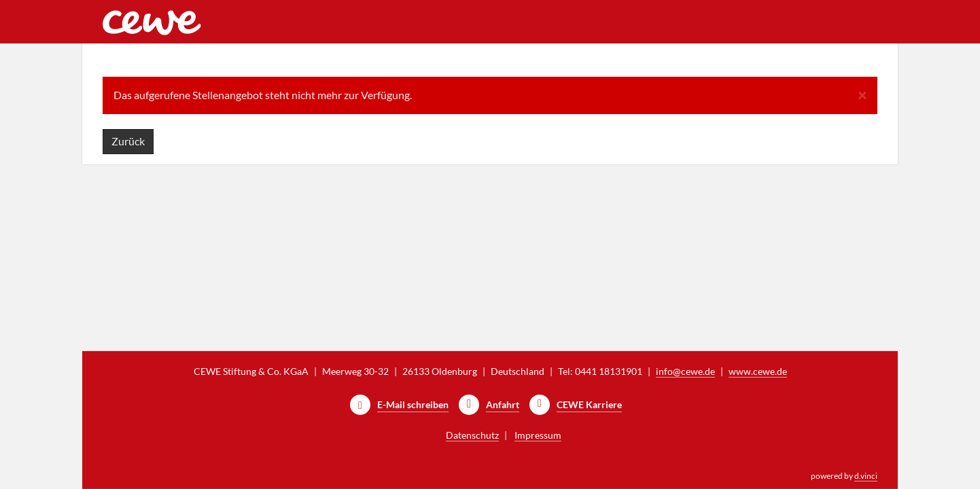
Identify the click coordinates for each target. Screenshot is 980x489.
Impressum (538, 435)
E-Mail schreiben (413, 404)
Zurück (128, 141)
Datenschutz (472, 435)
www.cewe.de (758, 371)
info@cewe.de (685, 371)
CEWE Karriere (589, 404)
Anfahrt (503, 404)
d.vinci (866, 476)
